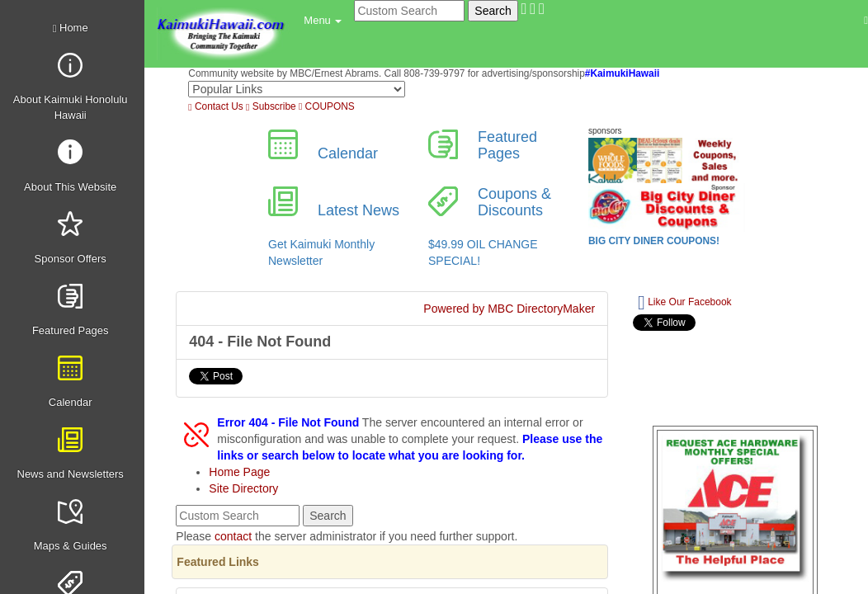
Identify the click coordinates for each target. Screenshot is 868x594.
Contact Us (215, 106)
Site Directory (243, 488)
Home (71, 28)
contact (233, 536)
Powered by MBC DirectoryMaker (509, 309)
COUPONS (327, 106)
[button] (323, 21)
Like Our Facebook (684, 303)
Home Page (239, 472)
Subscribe (271, 106)
